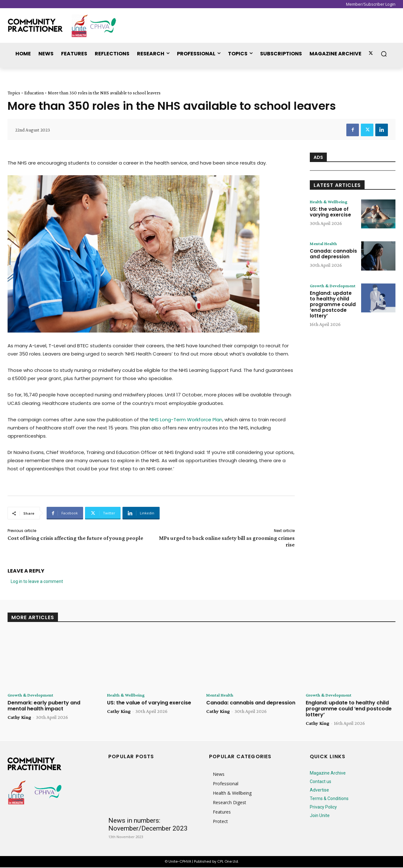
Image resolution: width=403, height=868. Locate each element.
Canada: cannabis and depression (333, 254)
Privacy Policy (323, 808)
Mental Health (325, 244)
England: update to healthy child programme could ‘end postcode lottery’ (333, 310)
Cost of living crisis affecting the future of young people (75, 538)
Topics (14, 93)
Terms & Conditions (329, 799)
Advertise (319, 791)
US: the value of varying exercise (330, 213)
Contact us (321, 782)
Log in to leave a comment (37, 581)
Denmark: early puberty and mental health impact (44, 706)
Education (34, 93)
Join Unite (320, 816)
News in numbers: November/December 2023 (148, 825)
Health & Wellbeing (331, 202)
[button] (384, 54)
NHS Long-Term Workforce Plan (186, 420)
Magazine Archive (328, 774)
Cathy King (19, 718)
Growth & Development (325, 288)
